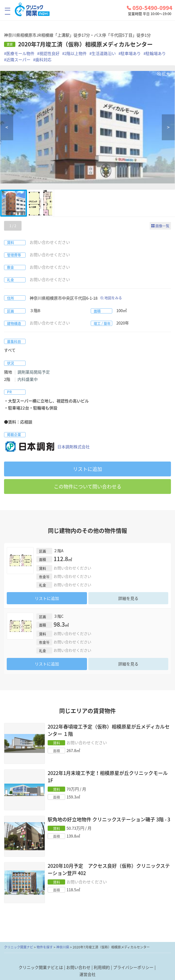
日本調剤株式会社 (47, 447)
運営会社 (87, 974)
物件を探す (45, 947)
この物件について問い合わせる (88, 486)
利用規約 (102, 967)
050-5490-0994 (150, 8)
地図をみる (113, 298)
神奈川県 (63, 947)
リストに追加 (87, 469)
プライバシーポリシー (133, 967)
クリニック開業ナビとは (41, 967)
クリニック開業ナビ (19, 947)
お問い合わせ (78, 967)
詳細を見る (128, 598)
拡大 (166, 74)
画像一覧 (162, 226)
